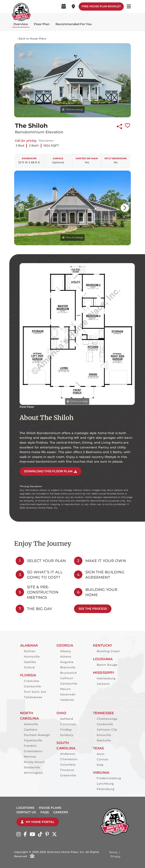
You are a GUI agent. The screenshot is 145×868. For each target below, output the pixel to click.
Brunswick (68, 673)
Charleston (69, 759)
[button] (125, 208)
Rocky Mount (34, 762)
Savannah (68, 694)
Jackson (103, 684)
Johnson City (107, 730)
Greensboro (33, 751)
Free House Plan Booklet (101, 6)
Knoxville (104, 735)
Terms (113, 852)
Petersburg (106, 789)
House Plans (50, 808)
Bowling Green (108, 651)
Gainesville (32, 686)
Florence (67, 770)
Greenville (68, 775)
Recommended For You (74, 24)
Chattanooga (107, 719)
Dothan (30, 651)
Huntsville (32, 657)
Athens (66, 657)
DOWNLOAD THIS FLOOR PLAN (51, 471)
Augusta (67, 662)
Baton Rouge (107, 665)
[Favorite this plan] (127, 126)
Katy (100, 765)
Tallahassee (33, 697)
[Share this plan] (119, 126)
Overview (21, 24)
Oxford (29, 667)
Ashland (67, 719)
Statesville (32, 767)
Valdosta (67, 700)
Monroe (30, 757)
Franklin (30, 746)
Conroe (103, 759)
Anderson (68, 754)
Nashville (104, 740)
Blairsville (68, 667)
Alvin (101, 754)
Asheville (31, 724)
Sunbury (67, 735)
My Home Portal (38, 822)
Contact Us (26, 812)
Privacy (115, 856)
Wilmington (33, 773)
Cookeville (105, 724)
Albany (66, 651)
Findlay (66, 730)
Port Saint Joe (35, 692)
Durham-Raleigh (37, 735)
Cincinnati (68, 724)
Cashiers (31, 730)
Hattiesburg (106, 678)
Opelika (30, 662)
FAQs (45, 812)
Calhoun (67, 678)
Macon (66, 689)
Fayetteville (33, 740)
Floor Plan (42, 24)
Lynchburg (105, 784)
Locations (25, 808)
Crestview (32, 681)
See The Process (93, 609)
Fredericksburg (109, 778)
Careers (61, 812)
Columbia (68, 765)
